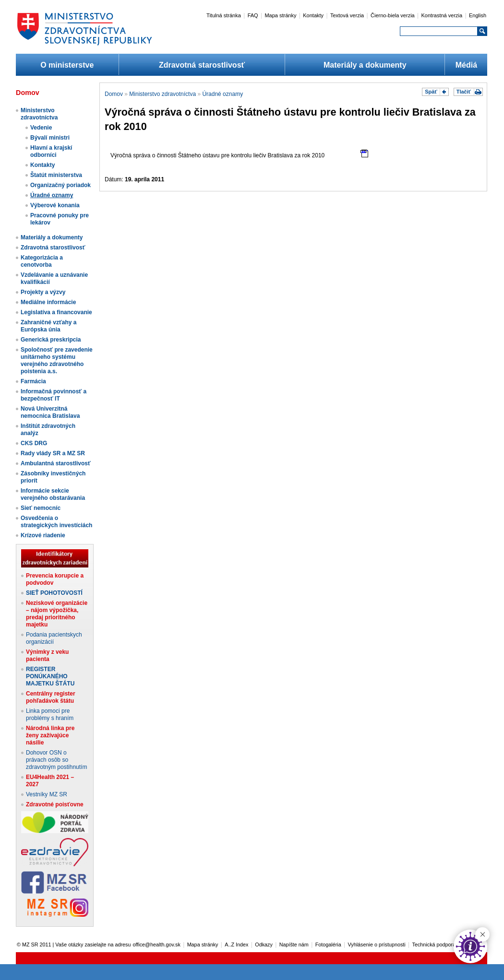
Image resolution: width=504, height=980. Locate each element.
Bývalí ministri (50, 138)
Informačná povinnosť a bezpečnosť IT (54, 395)
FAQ (253, 15)
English (478, 15)
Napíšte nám (294, 945)
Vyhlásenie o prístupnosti (377, 945)
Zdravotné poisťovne (55, 804)
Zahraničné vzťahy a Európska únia (48, 326)
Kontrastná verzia (442, 15)
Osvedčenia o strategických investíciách (56, 522)
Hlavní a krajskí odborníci (51, 151)
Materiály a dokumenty (365, 65)
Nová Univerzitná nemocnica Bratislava (50, 412)
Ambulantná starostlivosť (56, 463)
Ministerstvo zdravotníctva (39, 114)
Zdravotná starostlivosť (202, 65)
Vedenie (41, 128)
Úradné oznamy (52, 195)
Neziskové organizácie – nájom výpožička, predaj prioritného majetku (57, 614)
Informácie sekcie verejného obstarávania (53, 494)
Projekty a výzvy (43, 292)
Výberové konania (55, 205)
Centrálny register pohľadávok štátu (51, 697)
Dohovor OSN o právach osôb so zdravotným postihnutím (56, 760)
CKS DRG (34, 443)
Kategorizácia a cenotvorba (42, 261)
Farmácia (33, 381)
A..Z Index (236, 945)
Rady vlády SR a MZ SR (53, 453)
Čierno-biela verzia (393, 15)
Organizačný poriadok (60, 185)
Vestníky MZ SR (47, 794)
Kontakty (313, 15)
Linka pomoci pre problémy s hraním (50, 714)
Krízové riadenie (43, 535)
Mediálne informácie (48, 302)
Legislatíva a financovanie (56, 312)
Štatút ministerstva (56, 175)
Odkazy (264, 945)
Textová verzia (347, 15)
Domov (114, 94)
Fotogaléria (328, 945)
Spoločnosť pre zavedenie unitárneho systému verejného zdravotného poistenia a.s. (57, 360)
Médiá (466, 65)
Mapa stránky (280, 15)
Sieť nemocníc (41, 508)
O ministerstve (67, 65)
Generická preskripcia (51, 340)
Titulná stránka (224, 15)
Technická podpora (434, 945)
